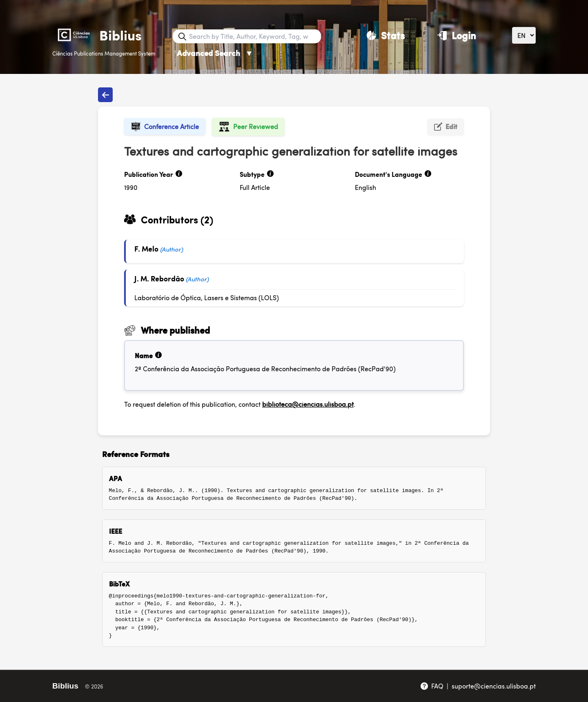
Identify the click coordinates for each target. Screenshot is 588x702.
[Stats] (386, 35)
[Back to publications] (105, 95)
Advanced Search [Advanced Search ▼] (215, 53)
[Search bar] (254, 36)
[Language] (524, 35)
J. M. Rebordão (159, 278)
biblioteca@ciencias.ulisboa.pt (308, 404)
